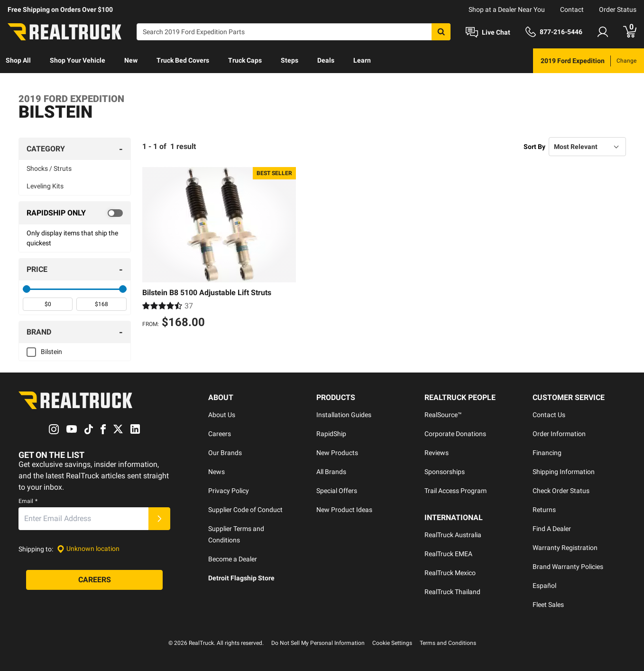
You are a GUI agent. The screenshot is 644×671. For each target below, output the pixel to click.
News (216, 472)
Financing (547, 453)
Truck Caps (245, 60)
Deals (326, 60)
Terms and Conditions (448, 643)
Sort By (534, 147)
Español (544, 586)
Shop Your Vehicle (78, 60)
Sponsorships (445, 472)
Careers (220, 434)
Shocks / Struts (49, 168)
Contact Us (549, 415)
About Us (222, 415)
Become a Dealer (233, 559)
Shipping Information (564, 472)
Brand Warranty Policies (568, 567)
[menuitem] (18, 61)
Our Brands (225, 453)
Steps (290, 60)
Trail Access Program (455, 491)
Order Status (618, 9)
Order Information (559, 434)
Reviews (437, 453)
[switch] (75, 213)
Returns (544, 510)
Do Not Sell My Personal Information (318, 643)
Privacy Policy (229, 491)
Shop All (18, 60)
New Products (337, 453)
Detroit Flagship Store (241, 578)
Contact (572, 9)
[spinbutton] (48, 304)
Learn (362, 60)
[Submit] (159, 519)
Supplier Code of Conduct (245, 510)
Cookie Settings (392, 643)
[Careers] (94, 580)
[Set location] (88, 549)
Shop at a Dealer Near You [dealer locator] (507, 9)
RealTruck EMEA (448, 554)
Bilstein (51, 352)
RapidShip (331, 434)
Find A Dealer (552, 529)
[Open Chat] (488, 32)
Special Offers (337, 491)
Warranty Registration (565, 548)
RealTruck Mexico (450, 573)
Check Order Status (561, 491)
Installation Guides (344, 415)
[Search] (294, 32)
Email (28, 501)
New (131, 60)
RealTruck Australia (453, 535)
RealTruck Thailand (452, 592)
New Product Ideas (344, 510)
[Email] (83, 519)
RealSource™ (443, 415)
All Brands (331, 472)
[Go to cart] (630, 32)
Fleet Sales (548, 605)
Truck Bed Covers (183, 60)
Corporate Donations (455, 434)
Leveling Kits (45, 186)
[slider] (27, 289)
